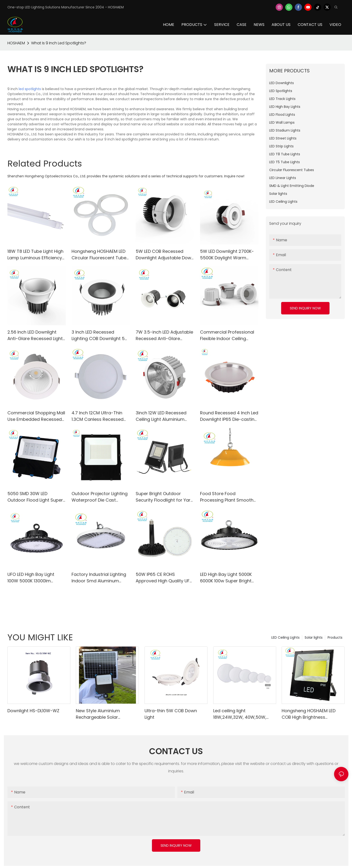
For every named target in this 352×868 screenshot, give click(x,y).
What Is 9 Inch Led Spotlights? (59, 43)
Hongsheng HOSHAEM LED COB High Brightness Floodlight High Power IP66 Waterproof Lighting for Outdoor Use (309, 714)
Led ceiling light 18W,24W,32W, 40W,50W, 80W (240, 714)
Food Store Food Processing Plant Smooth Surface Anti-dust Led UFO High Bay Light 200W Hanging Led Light (228, 497)
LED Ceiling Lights (285, 637)
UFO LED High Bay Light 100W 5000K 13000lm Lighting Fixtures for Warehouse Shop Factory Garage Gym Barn (35, 578)
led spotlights (30, 89)
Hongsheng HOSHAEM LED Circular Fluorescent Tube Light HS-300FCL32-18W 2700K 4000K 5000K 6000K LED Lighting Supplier (99, 255)
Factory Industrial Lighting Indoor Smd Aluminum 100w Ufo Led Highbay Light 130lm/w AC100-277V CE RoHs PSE (100, 578)
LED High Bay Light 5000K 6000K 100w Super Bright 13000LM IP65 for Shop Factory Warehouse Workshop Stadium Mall (226, 578)
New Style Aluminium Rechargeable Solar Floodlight (98, 714)
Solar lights (314, 637)
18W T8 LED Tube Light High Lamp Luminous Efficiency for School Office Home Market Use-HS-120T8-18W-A (35, 255)
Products (335, 637)
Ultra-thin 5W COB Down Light (171, 714)
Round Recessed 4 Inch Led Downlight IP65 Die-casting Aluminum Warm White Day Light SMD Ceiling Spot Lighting (229, 416)
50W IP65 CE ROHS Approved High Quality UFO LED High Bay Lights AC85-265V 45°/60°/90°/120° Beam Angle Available (164, 578)
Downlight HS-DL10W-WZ (33, 711)
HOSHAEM (16, 43)
